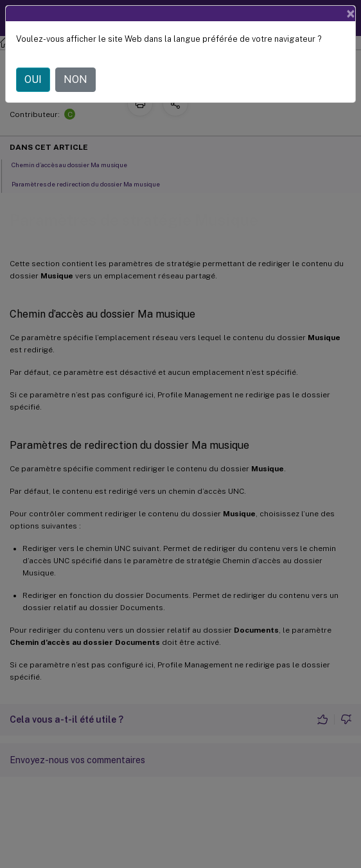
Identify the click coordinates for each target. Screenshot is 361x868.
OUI (33, 79)
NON (75, 79)
